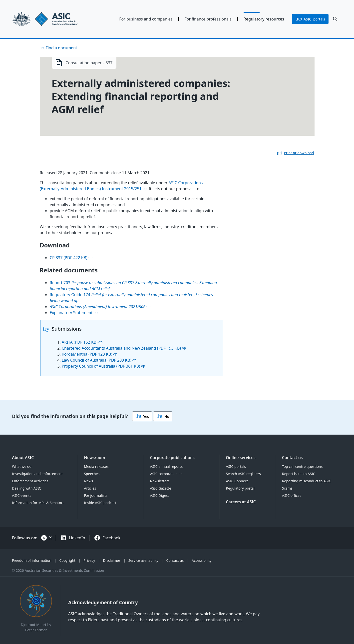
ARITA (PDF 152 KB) (80, 342)
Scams (287, 488)
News (88, 481)
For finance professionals (208, 19)
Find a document (61, 48)
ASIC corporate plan (166, 474)
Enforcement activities (30, 481)
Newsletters (160, 481)
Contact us (292, 458)
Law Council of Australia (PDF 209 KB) (97, 360)
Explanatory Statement (71, 313)
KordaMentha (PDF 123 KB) (87, 354)
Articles (90, 488)
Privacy (89, 560)
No (163, 416)
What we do (22, 466)
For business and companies (146, 19)
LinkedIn (77, 538)
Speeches (92, 474)
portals (310, 19)
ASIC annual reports (166, 466)
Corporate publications (172, 458)
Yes (142, 416)
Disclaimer (112, 560)
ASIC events (22, 495)
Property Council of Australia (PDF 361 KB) (101, 366)
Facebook (111, 538)
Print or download (299, 153)
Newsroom (95, 458)
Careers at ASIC (241, 502)
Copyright (67, 560)
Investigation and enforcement (37, 474)
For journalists (96, 495)
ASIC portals (236, 466)
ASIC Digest (159, 495)
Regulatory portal (240, 488)
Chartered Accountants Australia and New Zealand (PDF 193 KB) (121, 348)
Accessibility (201, 560)
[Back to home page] (50, 19)
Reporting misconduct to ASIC (307, 481)
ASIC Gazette (160, 488)
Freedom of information (32, 560)
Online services (241, 458)
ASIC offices (292, 495)
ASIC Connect (237, 481)
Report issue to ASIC (299, 474)
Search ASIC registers (243, 474)
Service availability (143, 560)
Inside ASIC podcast (100, 503)
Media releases (96, 466)
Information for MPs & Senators (38, 503)
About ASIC (23, 458)
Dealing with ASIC (26, 488)
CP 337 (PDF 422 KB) (69, 258)
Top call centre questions (302, 466)
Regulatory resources (264, 19)
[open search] (335, 19)
